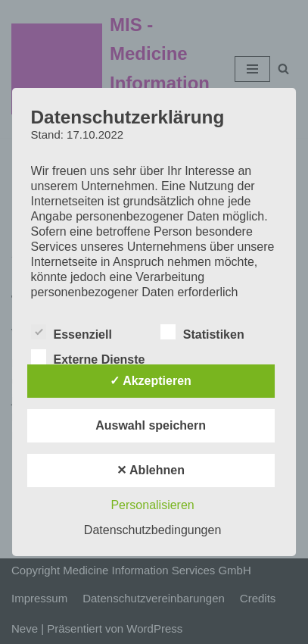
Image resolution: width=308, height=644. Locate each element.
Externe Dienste (88, 357)
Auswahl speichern (151, 425)
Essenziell (72, 332)
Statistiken (202, 332)
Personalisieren (152, 505)
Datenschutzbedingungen (152, 530)
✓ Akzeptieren (151, 381)
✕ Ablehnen (151, 470)
